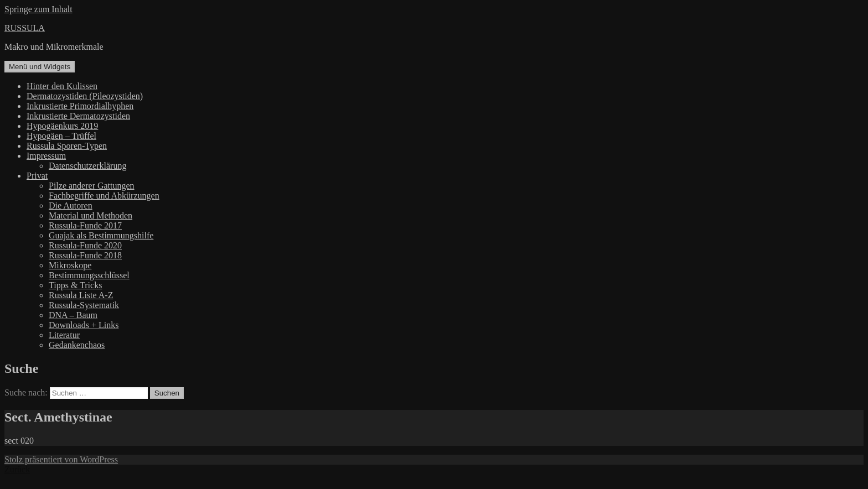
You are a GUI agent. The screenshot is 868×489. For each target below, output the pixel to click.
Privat (37, 176)
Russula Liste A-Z (81, 295)
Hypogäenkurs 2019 (62, 126)
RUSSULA (25, 28)
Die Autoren (71, 206)
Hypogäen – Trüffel (61, 136)
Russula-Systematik (84, 305)
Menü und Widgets (40, 67)
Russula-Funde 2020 (85, 245)
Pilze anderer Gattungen (92, 186)
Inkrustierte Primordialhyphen (80, 106)
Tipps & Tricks (75, 285)
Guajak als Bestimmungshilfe (101, 235)
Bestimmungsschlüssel (89, 275)
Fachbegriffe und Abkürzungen (104, 196)
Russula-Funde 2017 (85, 225)
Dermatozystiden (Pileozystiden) (85, 96)
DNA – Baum (73, 315)
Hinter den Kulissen (62, 86)
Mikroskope (70, 265)
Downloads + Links (84, 325)
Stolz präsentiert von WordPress (61, 459)
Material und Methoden (91, 215)
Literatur (64, 335)
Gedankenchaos (77, 345)
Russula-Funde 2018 (85, 255)
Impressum (46, 156)
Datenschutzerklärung (87, 166)
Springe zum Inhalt (38, 9)
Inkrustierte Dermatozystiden (78, 116)
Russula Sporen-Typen (67, 146)
